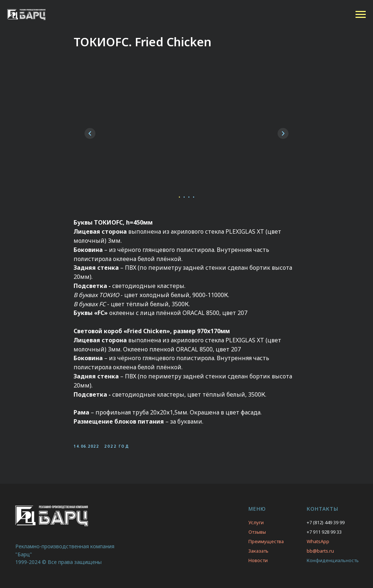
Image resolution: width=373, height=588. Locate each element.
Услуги (256, 522)
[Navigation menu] (361, 15)
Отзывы (257, 532)
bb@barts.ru (320, 551)
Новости (258, 560)
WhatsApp (318, 541)
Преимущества (266, 541)
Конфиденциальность (333, 560)
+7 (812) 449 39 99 (326, 522)
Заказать (258, 551)
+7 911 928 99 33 (324, 532)
